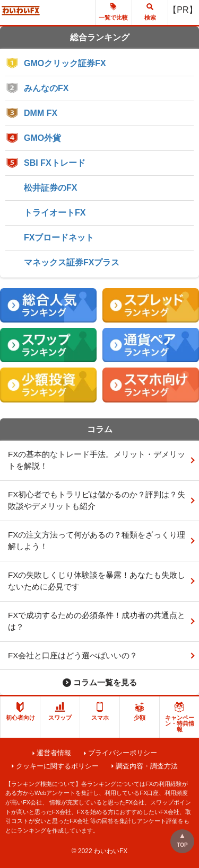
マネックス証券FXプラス (72, 262)
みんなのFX (46, 88)
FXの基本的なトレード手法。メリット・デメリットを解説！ (97, 460)
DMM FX (41, 113)
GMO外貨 (42, 138)
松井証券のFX (50, 188)
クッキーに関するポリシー (57, 766)
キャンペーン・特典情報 (180, 717)
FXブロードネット (59, 238)
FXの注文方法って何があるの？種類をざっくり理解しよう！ (97, 541)
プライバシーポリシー (123, 753)
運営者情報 (54, 753)
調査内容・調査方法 (147, 766)
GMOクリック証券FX (65, 63)
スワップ (60, 711)
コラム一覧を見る (105, 682)
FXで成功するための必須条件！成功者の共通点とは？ (97, 621)
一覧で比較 (113, 12)
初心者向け (20, 711)
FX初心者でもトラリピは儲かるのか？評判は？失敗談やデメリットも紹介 (97, 500)
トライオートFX (55, 213)
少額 (140, 711)
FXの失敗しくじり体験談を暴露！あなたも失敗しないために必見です (97, 581)
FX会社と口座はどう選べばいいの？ (73, 655)
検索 (150, 12)
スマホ (100, 711)
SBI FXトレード (55, 163)
